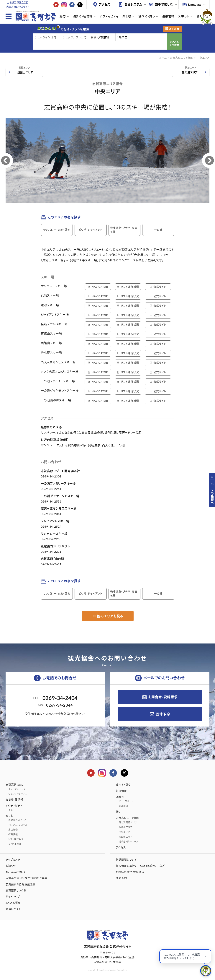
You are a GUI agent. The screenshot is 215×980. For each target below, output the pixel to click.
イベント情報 (15, 844)
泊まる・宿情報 (83, 16)
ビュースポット (126, 801)
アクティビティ (109, 16)
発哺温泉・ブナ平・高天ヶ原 (124, 230)
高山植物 (13, 830)
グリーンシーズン (17, 789)
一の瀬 (158, 230)
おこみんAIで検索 (174, 44)
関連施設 (123, 806)
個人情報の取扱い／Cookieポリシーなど (140, 866)
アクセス (105, 4)
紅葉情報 (13, 834)
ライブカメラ (13, 860)
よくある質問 (13, 903)
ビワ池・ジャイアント (91, 230)
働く (199, 16)
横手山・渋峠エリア (129, 842)
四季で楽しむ (164, 4)
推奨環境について (127, 860)
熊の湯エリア (190, 71)
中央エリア (124, 832)
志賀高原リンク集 (16, 890)
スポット (184, 16)
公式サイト (160, 287)
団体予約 (163, 714)
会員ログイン (13, 909)
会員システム (133, 4)
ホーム (163, 58)
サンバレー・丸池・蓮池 (57, 230)
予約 (11, 810)
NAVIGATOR (100, 287)
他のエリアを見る (110, 616)
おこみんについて (16, 872)
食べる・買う (147, 16)
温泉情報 (168, 16)
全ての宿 (174, 29)
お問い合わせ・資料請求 (130, 872)
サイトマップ (13, 897)
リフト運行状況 (130, 287)
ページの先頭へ (212, 493)
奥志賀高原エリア (128, 822)
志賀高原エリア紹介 (182, 58)
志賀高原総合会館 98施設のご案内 (27, 878)
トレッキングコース (18, 825)
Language (195, 4)
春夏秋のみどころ (17, 820)
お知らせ (11, 866)
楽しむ (127, 16)
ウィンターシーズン (18, 794)
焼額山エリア (25, 71)
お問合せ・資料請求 (163, 697)
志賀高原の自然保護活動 (21, 884)
